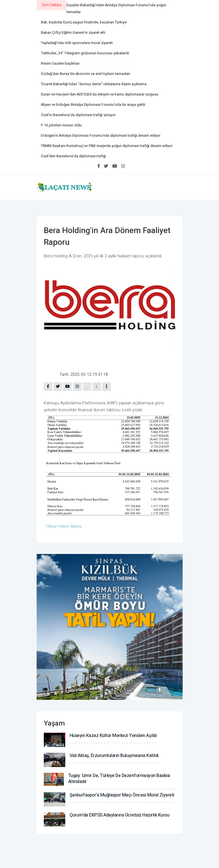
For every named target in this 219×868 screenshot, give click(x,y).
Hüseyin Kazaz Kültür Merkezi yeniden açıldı (113, 736)
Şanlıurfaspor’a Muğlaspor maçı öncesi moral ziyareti (122, 795)
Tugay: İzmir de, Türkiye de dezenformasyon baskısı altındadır (119, 779)
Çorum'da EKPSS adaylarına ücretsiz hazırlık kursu (120, 815)
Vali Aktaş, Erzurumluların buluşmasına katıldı (114, 756)
